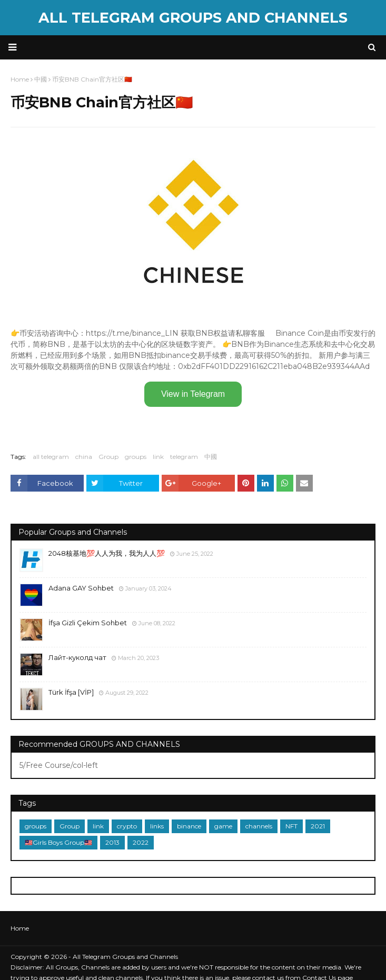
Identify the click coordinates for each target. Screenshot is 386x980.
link (158, 457)
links (157, 826)
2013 (112, 842)
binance (189, 826)
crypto (127, 826)
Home (20, 928)
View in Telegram (193, 394)
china (84, 457)
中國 (211, 457)
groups (136, 457)
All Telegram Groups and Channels (193, 18)
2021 (318, 826)
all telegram (51, 457)
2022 (141, 842)
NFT (291, 826)
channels (259, 826)
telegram (184, 457)
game (223, 826)
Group (108, 457)
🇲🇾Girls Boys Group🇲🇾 (58, 842)
